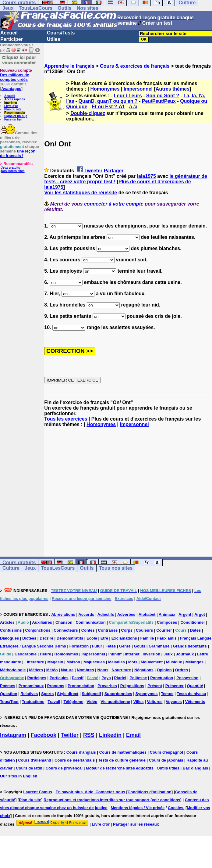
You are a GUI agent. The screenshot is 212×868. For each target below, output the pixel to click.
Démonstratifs (70, 638)
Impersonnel (138, 89)
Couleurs (144, 630)
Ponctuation (162, 678)
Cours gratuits (19, 563)
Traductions (33, 702)
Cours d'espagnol (166, 752)
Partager (114, 171)
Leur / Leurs (128, 96)
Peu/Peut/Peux (159, 101)
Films (61, 646)
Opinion (164, 670)
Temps (167, 694)
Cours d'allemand (35, 760)
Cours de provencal (64, 768)
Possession (187, 678)
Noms (103, 670)
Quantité (195, 686)
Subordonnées (118, 694)
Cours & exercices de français (135, 66)
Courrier (164, 630)
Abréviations (63, 614)
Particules (59, 678)
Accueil (9, 33)
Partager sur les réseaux (136, 824)
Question (9, 694)
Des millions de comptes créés (16, 75)
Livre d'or (11, 106)
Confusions (11, 630)
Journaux (185, 654)
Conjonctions (38, 630)
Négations (144, 670)
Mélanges (194, 662)
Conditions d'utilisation (150, 792)
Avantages (11, 89)
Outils (64, 8)
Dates (195, 630)
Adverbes (126, 614)
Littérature (34, 662)
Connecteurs (66, 630)
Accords (86, 614)
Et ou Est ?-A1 (108, 107)
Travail (54, 702)
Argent (185, 614)
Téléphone (73, 702)
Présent (155, 686)
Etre (104, 638)
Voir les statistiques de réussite (81, 193)
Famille (147, 638)
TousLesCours (35, 8)
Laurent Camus (38, 792)
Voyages (174, 702)
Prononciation (81, 686)
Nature (67, 670)
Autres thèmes (173, 89)
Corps (127, 630)
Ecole (92, 638)
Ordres (182, 670)
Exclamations (124, 638)
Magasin (55, 662)
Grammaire (159, 646)
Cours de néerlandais (75, 760)
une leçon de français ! (18, 153)
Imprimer (11, 103)
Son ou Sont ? (163, 96)
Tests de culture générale (122, 760)
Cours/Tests (61, 33)
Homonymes (105, 89)
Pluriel (120, 678)
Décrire (46, 638)
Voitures (155, 702)
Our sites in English (19, 776)
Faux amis (167, 638)
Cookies (176, 808)
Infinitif (115, 654)
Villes (139, 702)
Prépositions (132, 686)
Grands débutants (190, 646)
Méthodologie (13, 670)
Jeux (8, 8)
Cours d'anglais (81, 752)
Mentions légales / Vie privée (138, 808)
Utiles (54, 39)
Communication (90, 622)
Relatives (29, 694)
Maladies (117, 662)
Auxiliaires (42, 622)
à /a (133, 107)
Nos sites (88, 8)
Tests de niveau (191, 694)
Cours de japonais (166, 760)
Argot (200, 614)
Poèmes (8, 686)
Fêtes (111, 646)
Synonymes (147, 694)
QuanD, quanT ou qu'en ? (108, 101)
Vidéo (92, 702)
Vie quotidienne (115, 702)
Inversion (151, 654)
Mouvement (152, 662)
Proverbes (107, 686)
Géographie (26, 654)
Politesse (138, 678)
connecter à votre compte (114, 204)
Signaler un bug (16, 116)
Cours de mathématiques (123, 752)
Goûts (140, 646)
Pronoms (56, 686)
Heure (46, 654)
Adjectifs (106, 614)
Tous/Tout (9, 702)
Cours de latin (29, 768)
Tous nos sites (116, 568)
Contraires (108, 630)
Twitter (70, 735)
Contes (88, 630)
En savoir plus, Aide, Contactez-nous (90, 792)
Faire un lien (13, 119)
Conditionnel (192, 622)
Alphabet (147, 614)
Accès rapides (15, 99)
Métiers (36, 670)
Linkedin (110, 735)
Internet (132, 654)
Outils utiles (168, 768)
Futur (97, 646)
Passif (78, 678)
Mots (133, 662)
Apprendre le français (69, 66)
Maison (73, 662)
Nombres (85, 670)
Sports (47, 694)
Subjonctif (91, 694)
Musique (174, 662)
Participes (37, 678)
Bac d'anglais (195, 768)
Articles (7, 622)
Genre (125, 646)
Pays (106, 678)
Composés (167, 622)
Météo (52, 670)
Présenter (175, 686)
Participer (12, 39)
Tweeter (93, 171)
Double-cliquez (88, 113)
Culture (11, 568)
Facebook (44, 735)
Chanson (64, 622)
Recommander (15, 113)
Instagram (13, 735)
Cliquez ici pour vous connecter (19, 60)
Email (133, 735)
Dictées (29, 638)
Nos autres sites (13, 171)
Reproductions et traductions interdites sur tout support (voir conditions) (113, 800)
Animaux (167, 614)
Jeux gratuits (10, 168)
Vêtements (195, 702)
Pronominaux (31, 686)
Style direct (68, 694)
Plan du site (13, 109)
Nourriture (122, 670)
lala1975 (147, 176)
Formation (79, 646)
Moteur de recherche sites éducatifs (120, 768)
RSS (89, 735)
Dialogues (9, 638)
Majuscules (94, 662)
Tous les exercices (66, 419)
